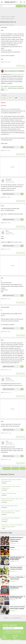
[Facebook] (10, 98)
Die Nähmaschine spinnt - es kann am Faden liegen (18, 597)
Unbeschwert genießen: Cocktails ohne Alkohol (16, 568)
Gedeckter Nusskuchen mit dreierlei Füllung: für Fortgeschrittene (17, 558)
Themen (5, 638)
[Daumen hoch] (22, 147)
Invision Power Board (11, 618)
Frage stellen (19, 6)
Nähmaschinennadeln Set (17, 74)
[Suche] (21, 2)
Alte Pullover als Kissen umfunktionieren (16, 587)
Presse (15, 638)
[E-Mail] (4, 98)
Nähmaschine (8, 109)
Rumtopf (12, 547)
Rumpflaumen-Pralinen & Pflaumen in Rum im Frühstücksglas (17, 539)
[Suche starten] (2, 6)
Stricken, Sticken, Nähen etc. (8, 25)
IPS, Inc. (21, 618)
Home (4, 636)
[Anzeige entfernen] (1, 639)
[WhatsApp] (22, 98)
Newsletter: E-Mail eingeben (10, 625)
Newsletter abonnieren (13, 632)
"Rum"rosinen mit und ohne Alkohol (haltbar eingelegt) (17, 608)
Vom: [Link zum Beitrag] (2, 62)
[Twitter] (16, 98)
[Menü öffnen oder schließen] (2, 2)
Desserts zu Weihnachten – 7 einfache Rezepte (18, 578)
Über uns (15, 636)
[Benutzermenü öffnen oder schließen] (24, 2)
